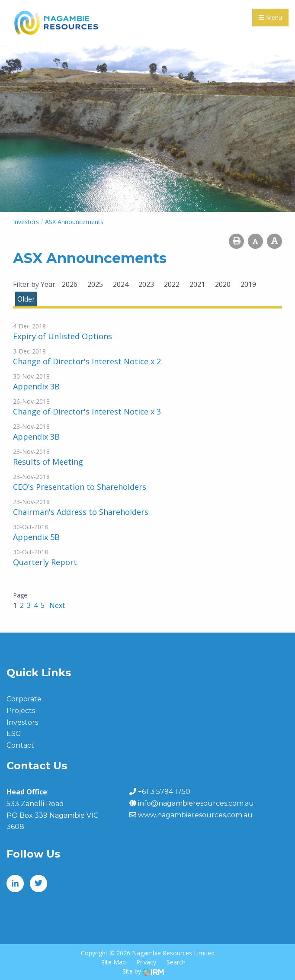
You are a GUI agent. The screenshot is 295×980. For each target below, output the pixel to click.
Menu (270, 18)
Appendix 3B (36, 386)
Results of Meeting (48, 462)
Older (26, 299)
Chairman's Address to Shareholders (81, 512)
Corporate (24, 699)
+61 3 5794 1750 (164, 792)
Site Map (114, 962)
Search (176, 962)
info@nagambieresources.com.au (196, 803)
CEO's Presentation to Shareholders (80, 487)
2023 (146, 284)
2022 (172, 284)
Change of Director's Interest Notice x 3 (87, 411)
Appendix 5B (36, 537)
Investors (22, 722)
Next (56, 605)
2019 (248, 284)
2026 (70, 284)
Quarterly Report (45, 562)
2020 (223, 284)
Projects (21, 711)
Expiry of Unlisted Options (63, 336)
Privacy (146, 962)
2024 (121, 284)
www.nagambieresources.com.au (195, 815)
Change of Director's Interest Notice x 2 (87, 361)
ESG (14, 734)
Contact (20, 745)
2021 (197, 284)
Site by (143, 971)
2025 (95, 284)
